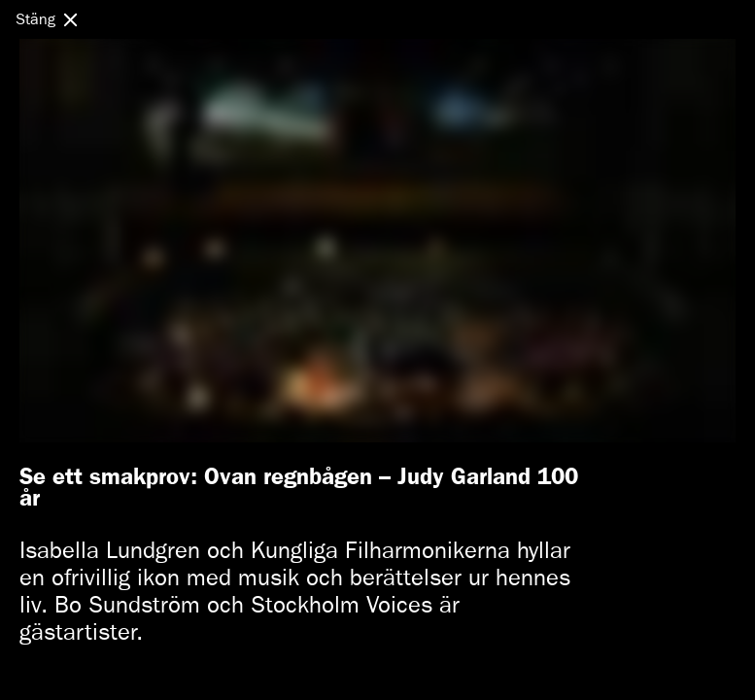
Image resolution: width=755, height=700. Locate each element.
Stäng (35, 19)
